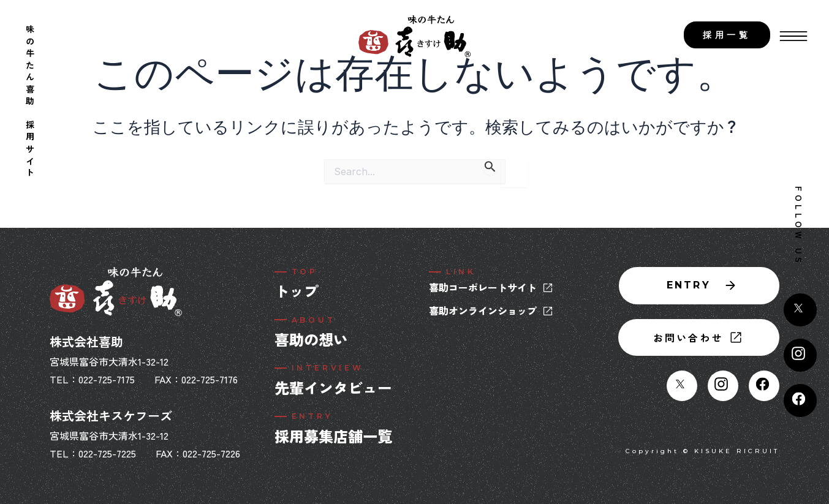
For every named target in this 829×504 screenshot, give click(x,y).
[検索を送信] (490, 167)
